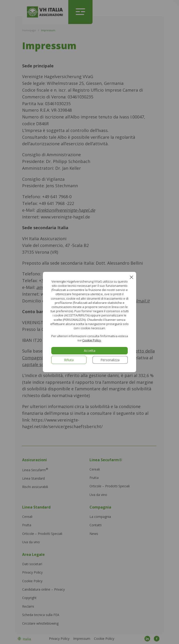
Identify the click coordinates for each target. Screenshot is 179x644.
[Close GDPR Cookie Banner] (131, 277)
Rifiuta (69, 360)
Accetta (90, 351)
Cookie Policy (92, 340)
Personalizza (110, 360)
